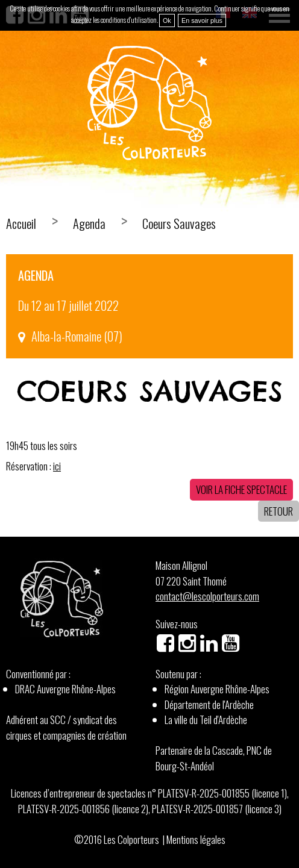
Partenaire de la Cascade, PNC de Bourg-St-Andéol (214, 758)
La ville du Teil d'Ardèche (206, 720)
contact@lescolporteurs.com (207, 596)
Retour (279, 511)
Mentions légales (196, 839)
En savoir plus (202, 20)
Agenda (89, 223)
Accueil (21, 223)
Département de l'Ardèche (209, 704)
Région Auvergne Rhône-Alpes (217, 689)
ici (57, 466)
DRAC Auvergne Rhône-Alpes (65, 689)
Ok (167, 20)
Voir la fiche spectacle (241, 489)
